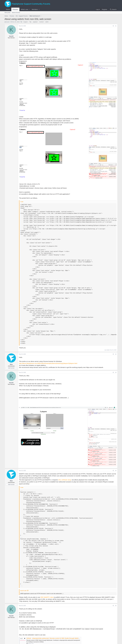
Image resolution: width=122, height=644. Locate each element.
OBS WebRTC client (47, 597)
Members (35, 9)
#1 (116, 26)
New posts (8, 13)
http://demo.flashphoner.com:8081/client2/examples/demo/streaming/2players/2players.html (48, 363)
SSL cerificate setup (65, 480)
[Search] (113, 9)
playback (35, 22)
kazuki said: (24, 591)
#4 (116, 471)
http (30, 22)
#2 (116, 354)
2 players (25, 22)
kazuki (8, 22)
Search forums (16, 13)
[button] (29, 9)
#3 (116, 372)
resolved (41, 22)
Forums (15, 9)
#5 (116, 606)
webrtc (47, 22)
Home (8, 9)
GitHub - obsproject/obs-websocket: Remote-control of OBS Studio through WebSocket (54, 638)
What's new (25, 9)
